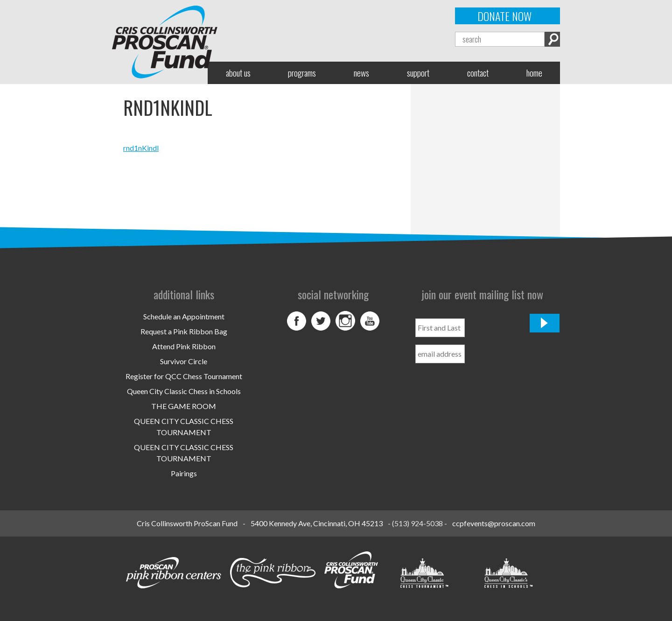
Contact (478, 73)
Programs (302, 73)
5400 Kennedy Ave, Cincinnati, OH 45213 (317, 523)
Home (534, 73)
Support (418, 73)
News (361, 73)
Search (552, 39)
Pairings (184, 473)
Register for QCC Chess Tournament (184, 376)
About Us (238, 73)
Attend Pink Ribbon (184, 346)
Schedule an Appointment (184, 316)
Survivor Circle (184, 361)
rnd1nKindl (141, 148)
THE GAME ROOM (184, 406)
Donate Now (504, 16)
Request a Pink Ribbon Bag (184, 331)
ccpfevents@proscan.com (494, 523)
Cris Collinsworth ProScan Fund (187, 523)
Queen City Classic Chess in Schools (184, 391)
